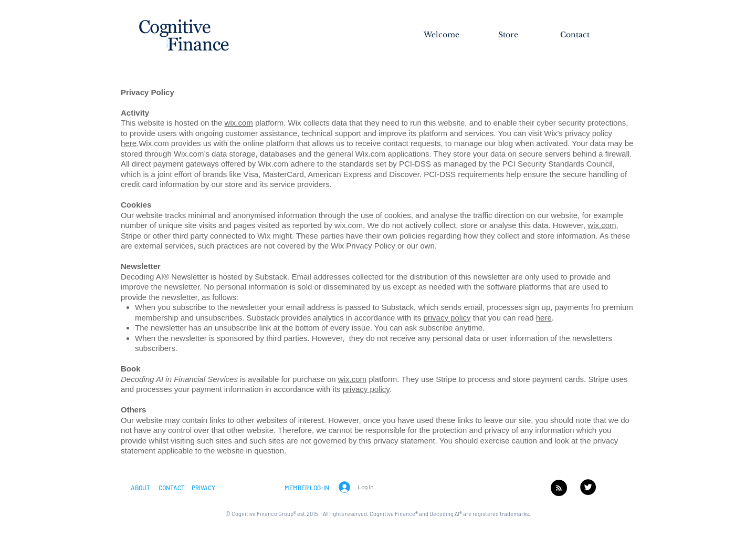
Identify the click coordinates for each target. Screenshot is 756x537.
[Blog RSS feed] (559, 488)
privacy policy (447, 318)
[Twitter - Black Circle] (588, 487)
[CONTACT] (171, 488)
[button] (140, 488)
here (544, 318)
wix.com (239, 123)
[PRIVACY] (203, 488)
